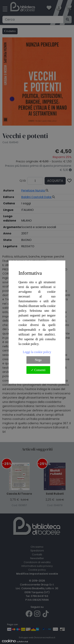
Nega (38, 360)
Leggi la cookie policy (37, 352)
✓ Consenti (38, 370)
